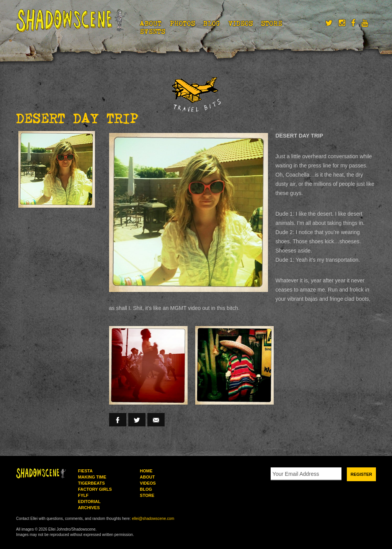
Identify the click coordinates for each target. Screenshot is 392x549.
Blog (212, 23)
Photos (182, 23)
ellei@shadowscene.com (153, 519)
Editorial (89, 501)
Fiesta (85, 471)
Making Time (92, 477)
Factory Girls (95, 489)
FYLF (83, 495)
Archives (89, 508)
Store (272, 23)
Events (153, 31)
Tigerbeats (91, 483)
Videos (241, 23)
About (151, 23)
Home (146, 471)
